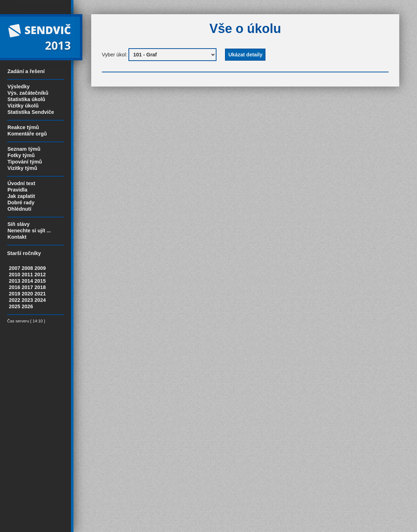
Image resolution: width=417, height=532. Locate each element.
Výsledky (18, 87)
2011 (27, 275)
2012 (40, 275)
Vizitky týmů (22, 168)
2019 (15, 294)
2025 (15, 306)
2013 (15, 281)
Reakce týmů (23, 127)
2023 (27, 300)
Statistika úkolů (26, 99)
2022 (15, 300)
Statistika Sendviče (31, 112)
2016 (15, 287)
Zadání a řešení (26, 71)
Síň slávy (18, 224)
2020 (27, 294)
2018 (40, 287)
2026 (27, 306)
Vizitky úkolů (23, 106)
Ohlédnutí (19, 209)
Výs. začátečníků (28, 93)
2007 (15, 268)
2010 (15, 275)
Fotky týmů (21, 155)
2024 (40, 300)
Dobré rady (21, 203)
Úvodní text (21, 183)
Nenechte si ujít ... (29, 231)
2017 (27, 287)
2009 (40, 268)
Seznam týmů (24, 149)
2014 (27, 281)
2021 (40, 294)
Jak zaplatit (21, 196)
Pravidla (17, 190)
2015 (40, 281)
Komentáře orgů (27, 134)
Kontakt (17, 237)
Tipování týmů (25, 162)
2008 (27, 268)
